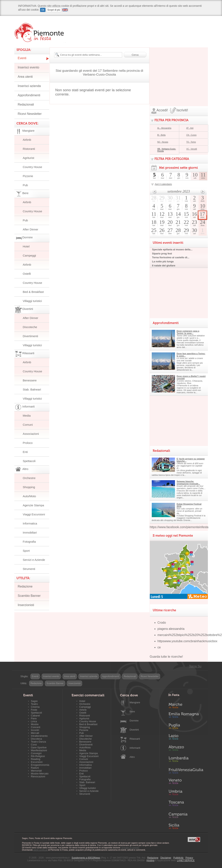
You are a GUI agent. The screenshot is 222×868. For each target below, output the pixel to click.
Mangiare (135, 702)
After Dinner (31, 229)
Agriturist (29, 158)
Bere (132, 712)
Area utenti (25, 77)
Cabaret (35, 716)
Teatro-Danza (39, 742)
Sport (26, 551)
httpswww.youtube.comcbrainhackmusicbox (187, 641)
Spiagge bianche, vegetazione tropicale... (188, 483)
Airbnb (27, 140)
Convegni (36, 753)
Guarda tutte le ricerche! (166, 657)
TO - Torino (191, 142)
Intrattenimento (39, 736)
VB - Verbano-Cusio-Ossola (167, 150)
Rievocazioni (38, 776)
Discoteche (30, 327)
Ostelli (27, 274)
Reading (36, 759)
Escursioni (37, 762)
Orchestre (29, 478)
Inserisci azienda (29, 86)
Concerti (36, 727)
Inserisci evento (29, 67)
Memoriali (36, 771)
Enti (25, 452)
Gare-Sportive (39, 747)
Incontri (35, 730)
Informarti (135, 748)
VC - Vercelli (192, 149)
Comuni (28, 425)
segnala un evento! (130, 848)
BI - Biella (162, 135)
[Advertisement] (179, 72)
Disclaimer (166, 858)
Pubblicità (178, 858)
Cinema (35, 707)
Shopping (29, 487)
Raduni (35, 768)
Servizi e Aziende (34, 560)
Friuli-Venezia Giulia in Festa (186, 771)
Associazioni (31, 434)
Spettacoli (29, 461)
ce (159, 647)
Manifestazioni (39, 750)
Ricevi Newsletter (30, 114)
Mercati (35, 733)
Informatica (30, 523)
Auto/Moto (29, 496)
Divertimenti (30, 336)
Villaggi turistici (32, 301)
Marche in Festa (186, 705)
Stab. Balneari (32, 389)
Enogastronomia (40, 765)
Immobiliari (30, 532)
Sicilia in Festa (186, 826)
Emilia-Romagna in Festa (186, 716)
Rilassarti (135, 739)
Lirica (34, 721)
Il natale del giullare (164, 266)
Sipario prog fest (162, 254)
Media (27, 416)
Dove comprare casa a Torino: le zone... (188, 332)
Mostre (35, 724)
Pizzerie (28, 176)
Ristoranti (29, 149)
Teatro (34, 704)
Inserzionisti (26, 605)
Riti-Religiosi (38, 756)
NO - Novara (163, 142)
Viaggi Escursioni (34, 514)
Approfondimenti (29, 95)
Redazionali (26, 104)
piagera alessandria (171, 629)
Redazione (25, 586)
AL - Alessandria (164, 128)
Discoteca (36, 739)
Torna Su (195, 666)
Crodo (162, 623)
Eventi (22, 58)
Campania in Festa (186, 815)
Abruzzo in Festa (186, 749)
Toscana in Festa (186, 804)
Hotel (26, 246)
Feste (34, 710)
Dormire (134, 721)
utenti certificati (40, 850)
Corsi (34, 745)
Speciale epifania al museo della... (172, 249)
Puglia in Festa (186, 727)
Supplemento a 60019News (86, 858)
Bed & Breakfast (33, 292)
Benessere (30, 380)
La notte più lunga (163, 261)
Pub (25, 185)
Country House (33, 167)
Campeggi (29, 255)
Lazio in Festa (186, 738)
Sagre (34, 701)
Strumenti (29, 569)
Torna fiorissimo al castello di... (171, 257)
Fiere (34, 718)
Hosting (150, 860)
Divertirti (134, 730)
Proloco (28, 443)
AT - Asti (190, 128)
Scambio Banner (29, 596)
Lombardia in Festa (186, 760)
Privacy (189, 858)
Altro (132, 757)
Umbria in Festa (186, 793)
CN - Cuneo (192, 135)
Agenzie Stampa (33, 505)
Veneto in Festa (186, 782)
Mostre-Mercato (40, 774)
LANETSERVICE (186, 860)
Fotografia (29, 542)
